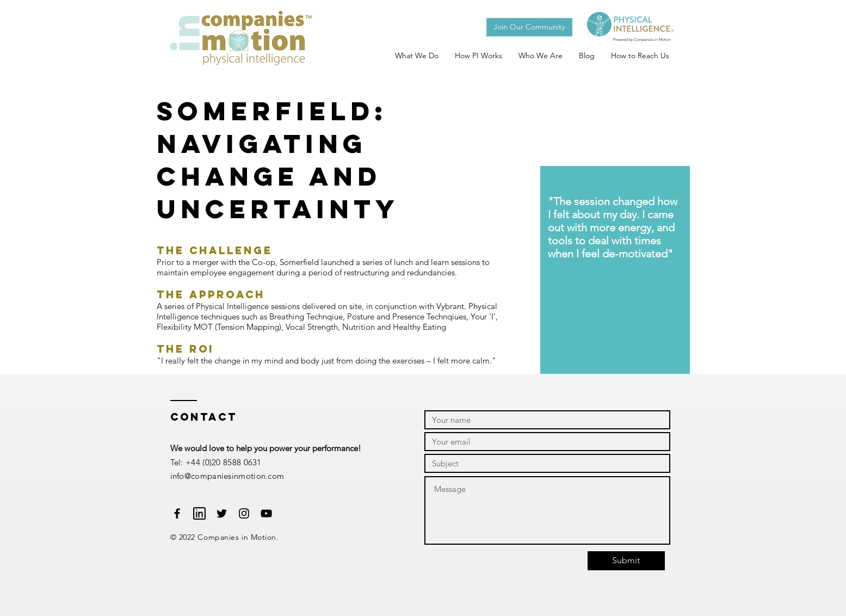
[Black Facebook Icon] (177, 513)
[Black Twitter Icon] (222, 513)
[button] (529, 27)
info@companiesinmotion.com (227, 476)
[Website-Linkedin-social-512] (199, 513)
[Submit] (626, 561)
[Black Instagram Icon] (244, 513)
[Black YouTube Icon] (266, 513)
